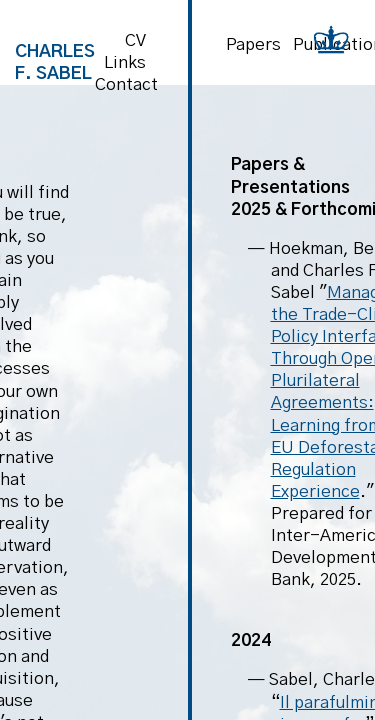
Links (125, 62)
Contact (126, 84)
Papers (253, 44)
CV (135, 40)
